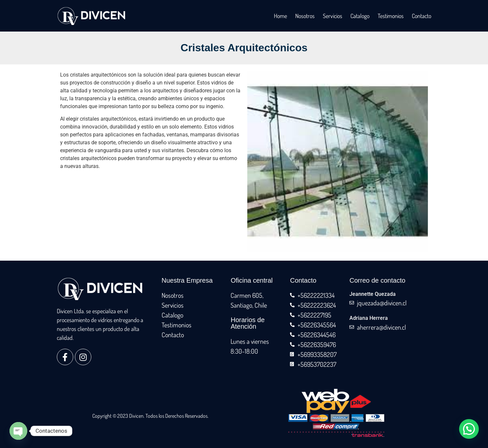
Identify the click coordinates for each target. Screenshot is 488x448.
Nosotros (305, 16)
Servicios (333, 16)
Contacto (421, 16)
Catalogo (360, 16)
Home (280, 16)
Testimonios (391, 16)
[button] (469, 429)
